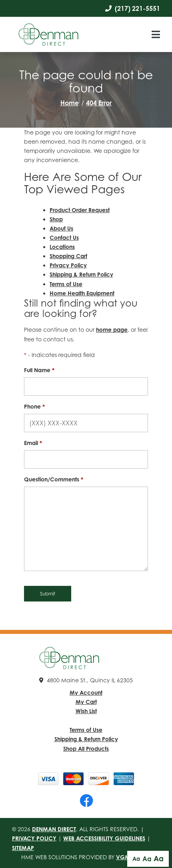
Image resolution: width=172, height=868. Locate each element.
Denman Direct (54, 829)
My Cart (86, 702)
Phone (34, 406)
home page (112, 330)
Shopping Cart (68, 256)
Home (70, 103)
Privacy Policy (68, 265)
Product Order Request (80, 210)
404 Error (99, 103)
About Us (61, 228)
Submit (48, 594)
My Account (86, 693)
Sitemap (23, 848)
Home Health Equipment (82, 293)
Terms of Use (66, 284)
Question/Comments (54, 479)
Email (33, 443)
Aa (136, 859)
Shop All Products (86, 749)
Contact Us (64, 238)
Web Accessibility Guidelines (104, 838)
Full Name (39, 370)
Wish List (86, 711)
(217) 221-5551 (133, 8)
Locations (62, 247)
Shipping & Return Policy (81, 274)
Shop (56, 219)
